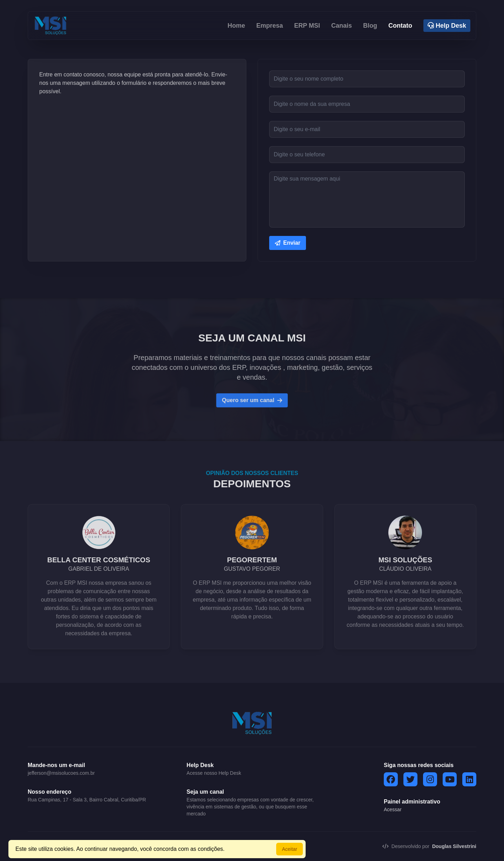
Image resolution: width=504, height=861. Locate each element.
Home (236, 26)
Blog (370, 26)
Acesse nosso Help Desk (214, 773)
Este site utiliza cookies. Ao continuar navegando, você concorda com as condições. (120, 849)
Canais (342, 26)
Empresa (270, 26)
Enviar (288, 243)
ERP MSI (307, 26)
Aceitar (290, 849)
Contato (400, 26)
